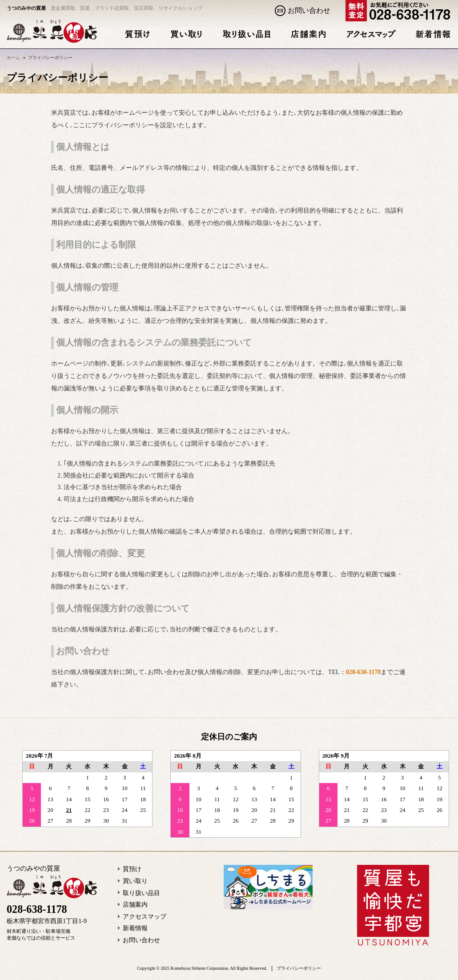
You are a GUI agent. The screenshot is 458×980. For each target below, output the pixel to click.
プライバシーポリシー (299, 968)
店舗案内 (135, 905)
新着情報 (135, 928)
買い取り (135, 881)
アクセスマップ (145, 917)
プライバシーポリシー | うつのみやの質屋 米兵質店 (52, 31)
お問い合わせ (309, 10)
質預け (132, 869)
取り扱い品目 (141, 893)
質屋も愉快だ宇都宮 (393, 905)
